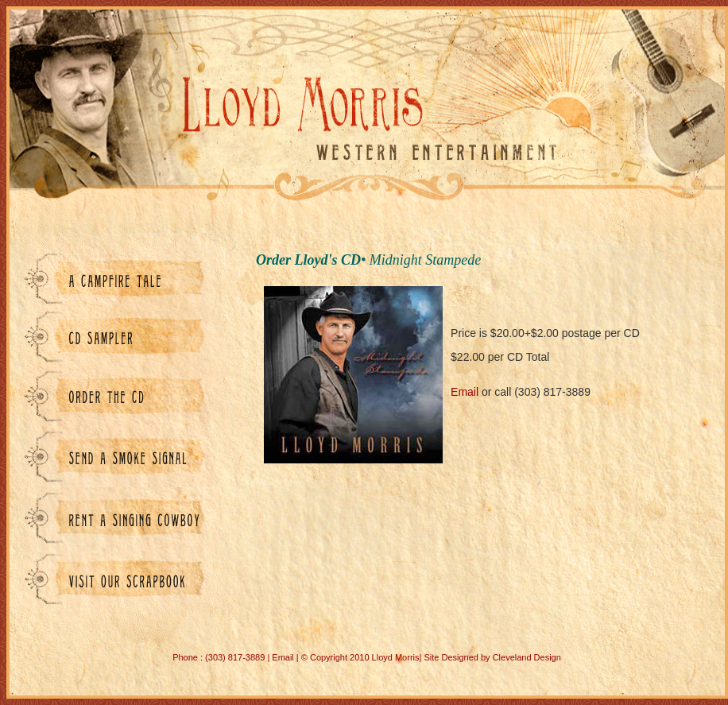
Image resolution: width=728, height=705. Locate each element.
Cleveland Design (527, 657)
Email (465, 392)
